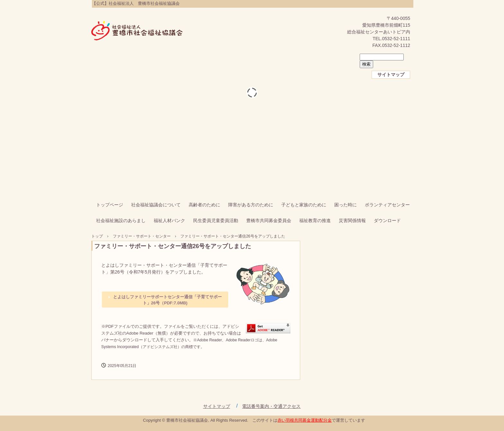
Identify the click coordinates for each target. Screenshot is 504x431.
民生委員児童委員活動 (216, 220)
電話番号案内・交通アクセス (271, 406)
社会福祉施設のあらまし (121, 220)
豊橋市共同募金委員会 (269, 220)
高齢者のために (204, 205)
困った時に (346, 205)
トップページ (110, 205)
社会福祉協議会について (156, 205)
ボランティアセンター (387, 205)
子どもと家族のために (304, 205)
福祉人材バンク (169, 220)
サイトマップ (391, 75)
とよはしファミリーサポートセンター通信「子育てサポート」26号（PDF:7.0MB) (167, 300)
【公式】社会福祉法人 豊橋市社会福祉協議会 (137, 31)
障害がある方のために (251, 205)
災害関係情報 (352, 220)
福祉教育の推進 (315, 220)
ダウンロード (387, 220)
